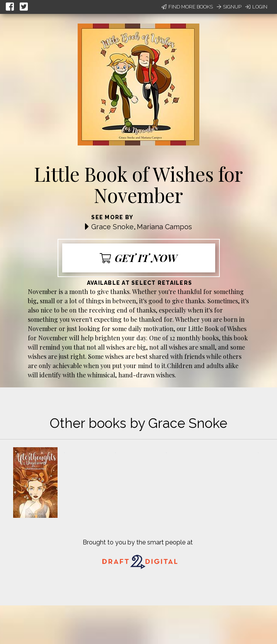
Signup (229, 7)
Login (256, 7)
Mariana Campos (164, 227)
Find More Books (187, 7)
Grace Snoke (112, 227)
